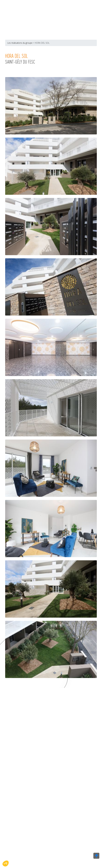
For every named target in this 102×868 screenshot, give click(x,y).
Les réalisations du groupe (20, 43)
